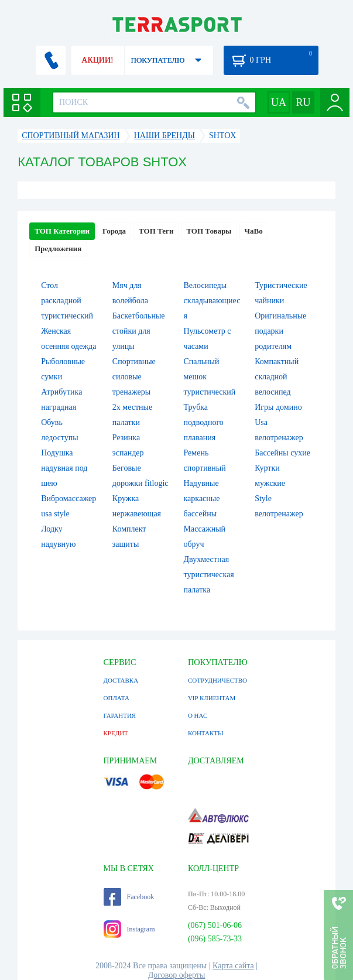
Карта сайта (233, 966)
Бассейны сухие (282, 453)
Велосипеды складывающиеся (212, 301)
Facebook (129, 897)
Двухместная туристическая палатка (209, 575)
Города (114, 231)
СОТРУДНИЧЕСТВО (217, 680)
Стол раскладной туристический (67, 301)
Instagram (129, 929)
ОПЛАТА (116, 698)
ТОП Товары (209, 231)
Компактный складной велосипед (277, 377)
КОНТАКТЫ (206, 733)
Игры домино (278, 407)
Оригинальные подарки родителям (280, 331)
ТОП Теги (156, 231)
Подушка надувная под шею (64, 468)
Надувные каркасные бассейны (202, 498)
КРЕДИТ (116, 733)
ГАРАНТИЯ (120, 715)
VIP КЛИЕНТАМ (212, 698)
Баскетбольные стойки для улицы (139, 331)
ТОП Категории (62, 231)
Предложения (58, 249)
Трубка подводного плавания (204, 422)
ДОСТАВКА (121, 680)
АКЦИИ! (97, 60)
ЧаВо (254, 231)
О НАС (198, 715)
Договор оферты (177, 975)
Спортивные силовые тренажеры (134, 377)
